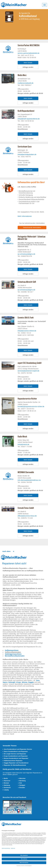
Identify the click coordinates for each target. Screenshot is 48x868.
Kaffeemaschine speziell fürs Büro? (31, 182)
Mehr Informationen (25, 216)
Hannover (7, 781)
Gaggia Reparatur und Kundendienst (16, 763)
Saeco (5, 682)
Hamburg (7, 785)
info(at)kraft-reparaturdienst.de (29, 119)
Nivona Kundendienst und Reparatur (16, 758)
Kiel (21, 783)
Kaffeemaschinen (12, 650)
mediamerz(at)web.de (26, 83)
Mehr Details (28, 63)
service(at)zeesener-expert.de (28, 371)
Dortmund (7, 788)
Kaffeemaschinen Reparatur (13, 761)
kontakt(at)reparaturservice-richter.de (31, 406)
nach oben (6, 551)
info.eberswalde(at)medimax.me (29, 480)
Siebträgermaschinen (13, 654)
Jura (38, 680)
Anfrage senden (28, 67)
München (22, 778)
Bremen (6, 783)
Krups (19, 682)
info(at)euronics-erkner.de (27, 331)
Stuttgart (22, 785)
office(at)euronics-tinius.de (27, 516)
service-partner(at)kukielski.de (28, 53)
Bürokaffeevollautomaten (15, 656)
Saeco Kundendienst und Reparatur (16, 751)
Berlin (6, 778)
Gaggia (31, 682)
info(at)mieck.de (23, 444)
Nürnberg (22, 781)
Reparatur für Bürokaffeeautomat (15, 765)
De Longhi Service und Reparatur (15, 754)
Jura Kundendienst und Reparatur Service (18, 749)
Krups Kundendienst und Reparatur (16, 756)
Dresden (22, 788)
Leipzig (6, 790)
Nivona (25, 682)
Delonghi (12, 682)
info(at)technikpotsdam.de (27, 154)
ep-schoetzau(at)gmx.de (26, 254)
